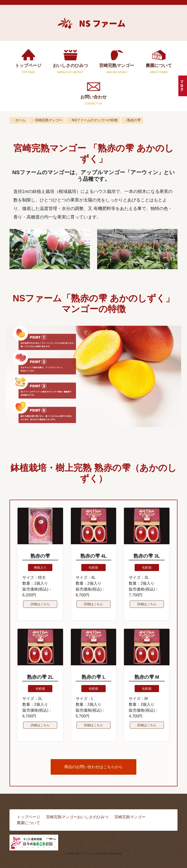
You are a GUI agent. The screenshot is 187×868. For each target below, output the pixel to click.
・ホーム (19, 120)
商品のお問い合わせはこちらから (93, 767)
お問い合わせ (93, 92)
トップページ (28, 61)
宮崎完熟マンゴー (117, 61)
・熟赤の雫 (132, 120)
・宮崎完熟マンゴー (47, 120)
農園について (159, 61)
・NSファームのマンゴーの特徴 (93, 120)
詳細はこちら (40, 604)
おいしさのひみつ (70, 61)
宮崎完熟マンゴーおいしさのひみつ (77, 817)
